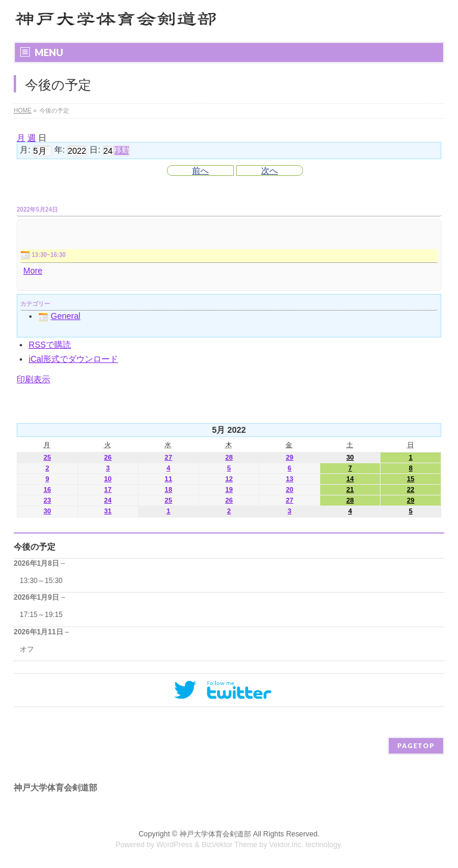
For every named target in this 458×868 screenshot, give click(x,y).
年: (60, 150)
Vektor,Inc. (286, 845)
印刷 (33, 379)
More (33, 271)
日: (95, 150)
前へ (200, 170)
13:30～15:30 (41, 581)
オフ (27, 649)
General (59, 316)
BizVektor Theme (230, 845)
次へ (270, 170)
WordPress (174, 845)
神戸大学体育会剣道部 (215, 834)
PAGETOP (416, 745)
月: (25, 150)
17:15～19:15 (41, 615)
